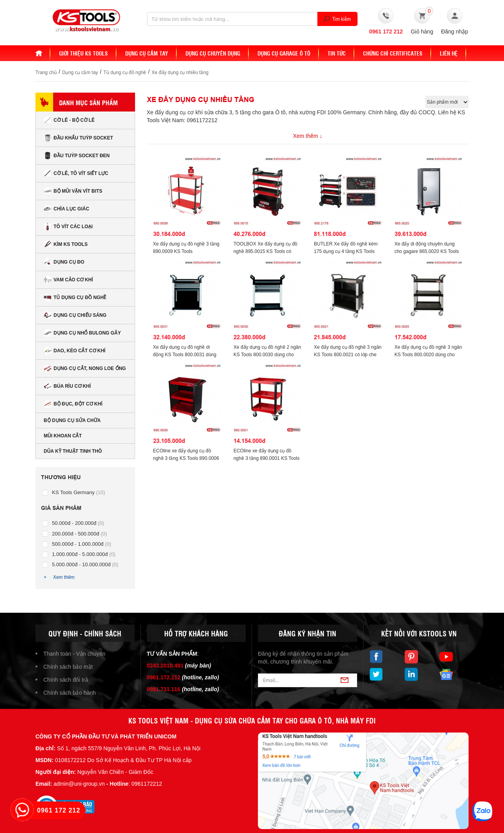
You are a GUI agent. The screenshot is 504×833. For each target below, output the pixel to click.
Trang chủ (46, 73)
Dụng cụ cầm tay (80, 73)
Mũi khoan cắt (63, 436)
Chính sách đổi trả (66, 680)
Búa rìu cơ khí (67, 386)
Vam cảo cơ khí (68, 280)
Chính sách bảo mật (68, 667)
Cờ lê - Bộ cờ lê (69, 120)
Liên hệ (449, 53)
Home (43, 53)
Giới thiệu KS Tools (83, 53)
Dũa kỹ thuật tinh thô (73, 451)
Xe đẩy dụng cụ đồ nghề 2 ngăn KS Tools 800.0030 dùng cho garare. (267, 355)
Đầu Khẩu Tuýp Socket (78, 138)
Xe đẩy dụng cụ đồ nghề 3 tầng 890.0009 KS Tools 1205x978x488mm (186, 251)
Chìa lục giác (67, 209)
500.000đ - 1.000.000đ (82, 544)
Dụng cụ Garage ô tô (284, 53)
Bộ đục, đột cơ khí (73, 404)
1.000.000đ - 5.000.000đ (84, 554)
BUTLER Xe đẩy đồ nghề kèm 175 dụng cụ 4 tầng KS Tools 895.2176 (346, 251)
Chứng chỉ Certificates (393, 53)
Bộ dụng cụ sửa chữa (72, 420)
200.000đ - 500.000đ (80, 534)
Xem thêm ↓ (308, 136)
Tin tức (337, 53)
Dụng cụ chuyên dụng (213, 53)
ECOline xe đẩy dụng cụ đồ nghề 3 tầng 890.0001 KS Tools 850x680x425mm (267, 458)
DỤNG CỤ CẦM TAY (147, 53)
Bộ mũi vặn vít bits (73, 191)
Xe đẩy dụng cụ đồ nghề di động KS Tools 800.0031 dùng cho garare (185, 355)
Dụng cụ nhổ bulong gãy (82, 333)
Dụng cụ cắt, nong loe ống (85, 368)
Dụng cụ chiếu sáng (75, 315)
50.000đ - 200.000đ (78, 523)
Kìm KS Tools (66, 244)
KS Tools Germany (79, 492)
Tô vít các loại (68, 227)
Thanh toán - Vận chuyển (74, 654)
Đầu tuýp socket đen (77, 156)
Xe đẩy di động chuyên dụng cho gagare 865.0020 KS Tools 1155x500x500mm (427, 251)
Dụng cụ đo (64, 262)
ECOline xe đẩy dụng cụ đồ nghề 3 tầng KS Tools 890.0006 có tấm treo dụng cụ (186, 458)
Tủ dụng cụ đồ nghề (125, 73)
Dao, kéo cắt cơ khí (75, 351)
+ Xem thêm (59, 577)
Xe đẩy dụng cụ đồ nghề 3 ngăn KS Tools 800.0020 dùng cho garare (428, 355)
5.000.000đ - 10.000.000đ (85, 564)
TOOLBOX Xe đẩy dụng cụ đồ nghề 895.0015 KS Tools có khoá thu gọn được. (266, 251)
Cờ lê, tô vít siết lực (76, 173)
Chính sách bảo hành (69, 693)
